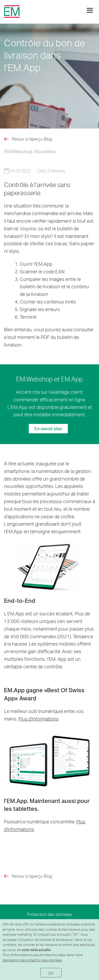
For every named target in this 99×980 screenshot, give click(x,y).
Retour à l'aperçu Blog (32, 139)
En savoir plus (48, 428)
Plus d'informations (39, 719)
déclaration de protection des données (32, 960)
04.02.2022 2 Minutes (35, 171)
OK (51, 973)
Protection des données (49, 914)
